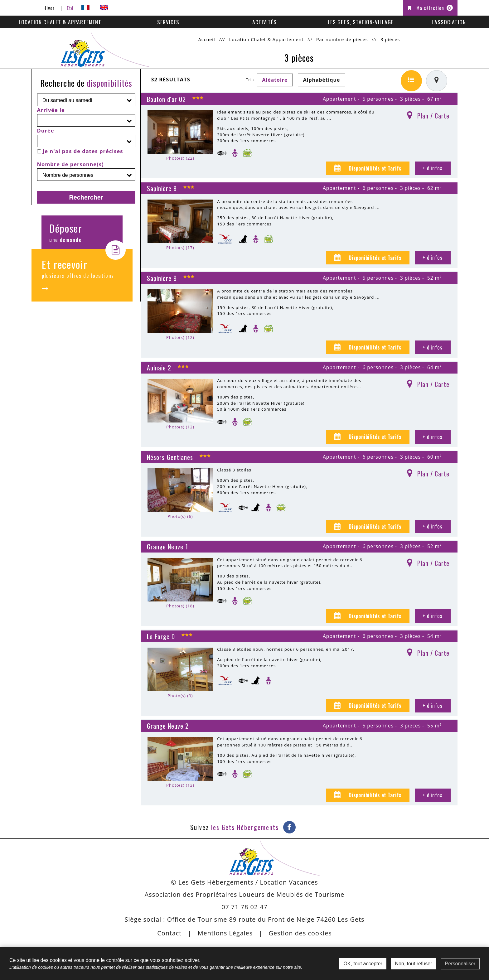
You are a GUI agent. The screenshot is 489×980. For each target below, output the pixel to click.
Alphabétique (322, 80)
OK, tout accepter (363, 964)
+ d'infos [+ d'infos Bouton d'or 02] (433, 168)
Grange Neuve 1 (167, 547)
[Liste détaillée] (411, 81)
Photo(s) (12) (180, 337)
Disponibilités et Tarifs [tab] (374, 168)
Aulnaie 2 (159, 368)
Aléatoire (275, 80)
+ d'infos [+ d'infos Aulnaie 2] (433, 437)
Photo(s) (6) (180, 516)
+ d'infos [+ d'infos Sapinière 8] (433, 257)
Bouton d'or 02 (166, 99)
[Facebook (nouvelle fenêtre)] (289, 827)
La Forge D (161, 636)
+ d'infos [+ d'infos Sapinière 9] (433, 347)
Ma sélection (435, 8)
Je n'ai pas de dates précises (83, 151)
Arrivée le (51, 110)
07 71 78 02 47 (244, 907)
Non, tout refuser (413, 964)
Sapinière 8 (162, 188)
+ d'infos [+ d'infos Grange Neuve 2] (433, 795)
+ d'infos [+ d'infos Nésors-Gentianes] (433, 526)
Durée (46, 130)
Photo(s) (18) (180, 606)
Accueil (207, 39)
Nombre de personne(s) (70, 164)
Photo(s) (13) (180, 785)
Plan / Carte (433, 116)
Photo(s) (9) (180, 696)
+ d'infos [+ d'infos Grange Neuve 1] (433, 616)
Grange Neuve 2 (168, 726)
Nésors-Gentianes (170, 457)
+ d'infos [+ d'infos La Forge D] (433, 705)
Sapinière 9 (162, 278)
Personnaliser (460, 964)
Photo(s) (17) (180, 248)
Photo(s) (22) (180, 158)
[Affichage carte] (437, 81)
